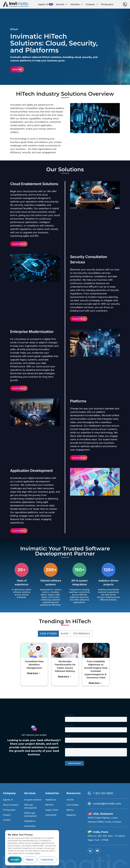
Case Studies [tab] (48, 634)
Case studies (73, 805)
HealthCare (51, 800)
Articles (70, 800)
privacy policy (34, 853)
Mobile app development (30, 814)
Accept (15, 860)
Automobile (51, 815)
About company (11, 805)
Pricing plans (107, 4)
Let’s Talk (17, 69)
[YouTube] (97, 851)
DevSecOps (30, 826)
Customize (47, 860)
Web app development (30, 806)
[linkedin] (90, 851)
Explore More (19, 244)
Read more (34, 673)
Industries (76, 4)
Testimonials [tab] (81, 634)
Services (62, 4)
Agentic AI (43, 4)
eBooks (70, 810)
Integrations (30, 821)
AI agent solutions (33, 800)
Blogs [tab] (65, 634)
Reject (30, 860)
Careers (7, 815)
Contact (7, 820)
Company (92, 4)
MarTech (49, 805)
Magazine (71, 815)
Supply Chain (52, 810)
